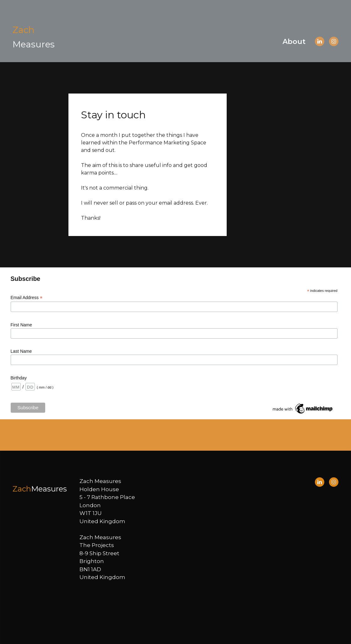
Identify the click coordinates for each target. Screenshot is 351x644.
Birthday (19, 378)
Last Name (21, 351)
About (294, 42)
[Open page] (34, 37)
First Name (21, 325)
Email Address (27, 298)
